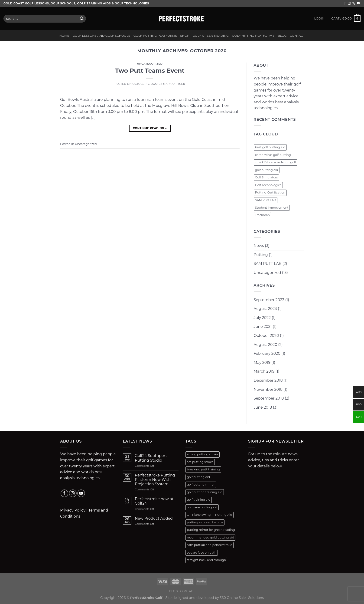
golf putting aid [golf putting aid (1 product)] (198, 477)
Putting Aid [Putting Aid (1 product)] (224, 515)
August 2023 (265, 309)
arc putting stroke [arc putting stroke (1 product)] (200, 462)
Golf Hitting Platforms (253, 36)
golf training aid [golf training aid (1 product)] (199, 500)
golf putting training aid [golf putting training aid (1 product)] (205, 492)
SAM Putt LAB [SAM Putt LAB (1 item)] (266, 200)
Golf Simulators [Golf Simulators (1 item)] (266, 177)
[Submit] (82, 19)
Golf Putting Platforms (155, 36)
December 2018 (268, 380)
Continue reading (150, 128)
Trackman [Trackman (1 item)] (263, 215)
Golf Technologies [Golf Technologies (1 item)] (268, 185)
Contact (297, 36)
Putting (261, 255)
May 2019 (262, 363)
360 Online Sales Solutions (242, 598)
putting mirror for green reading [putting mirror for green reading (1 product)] (211, 530)
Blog (282, 36)
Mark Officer (174, 84)
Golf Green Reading (211, 36)
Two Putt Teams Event (150, 71)
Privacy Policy (73, 510)
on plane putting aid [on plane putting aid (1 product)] (202, 507)
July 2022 (262, 318)
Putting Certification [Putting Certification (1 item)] (270, 192)
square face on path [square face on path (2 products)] (202, 553)
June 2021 (263, 327)
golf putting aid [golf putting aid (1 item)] (267, 170)
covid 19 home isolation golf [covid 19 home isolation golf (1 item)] (276, 162)
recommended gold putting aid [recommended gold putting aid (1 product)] (210, 537)
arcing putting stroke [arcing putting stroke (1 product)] (203, 454)
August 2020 (266, 345)
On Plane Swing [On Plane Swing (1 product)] (199, 515)
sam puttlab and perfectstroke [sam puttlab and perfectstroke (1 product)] (210, 545)
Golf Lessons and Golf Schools (101, 36)
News (259, 246)
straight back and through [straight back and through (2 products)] (206, 560)
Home (64, 36)
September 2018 (269, 398)
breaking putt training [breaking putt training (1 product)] (203, 469)
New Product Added (154, 518)
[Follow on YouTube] (358, 3)
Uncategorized (150, 64)
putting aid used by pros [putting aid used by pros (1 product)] (205, 522)
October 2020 (266, 336)
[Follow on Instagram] (349, 3)
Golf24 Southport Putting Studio (151, 458)
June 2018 (263, 407)
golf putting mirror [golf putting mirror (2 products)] (201, 484)
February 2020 (267, 353)
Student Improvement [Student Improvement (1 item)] (272, 208)
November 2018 (268, 389)
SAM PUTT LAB (268, 264)
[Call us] (354, 3)
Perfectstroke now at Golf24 (154, 501)
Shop (185, 36)
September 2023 (269, 300)
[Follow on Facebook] (345, 3)
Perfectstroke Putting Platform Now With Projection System (155, 480)
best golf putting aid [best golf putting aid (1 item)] (270, 147)
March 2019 (264, 371)
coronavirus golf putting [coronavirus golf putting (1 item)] (273, 155)
